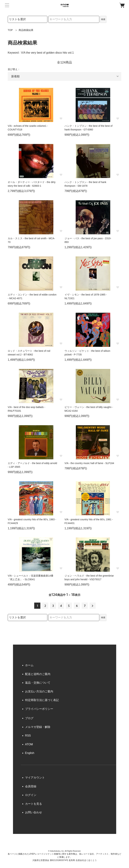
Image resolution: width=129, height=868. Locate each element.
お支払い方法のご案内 (39, 691)
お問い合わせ (34, 812)
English (30, 753)
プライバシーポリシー (39, 709)
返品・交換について (38, 683)
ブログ (29, 718)
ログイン (31, 795)
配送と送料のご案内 (38, 674)
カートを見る (34, 804)
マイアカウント (35, 778)
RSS (28, 736)
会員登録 (31, 786)
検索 (103, 19)
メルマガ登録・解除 (38, 727)
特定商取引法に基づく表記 (42, 700)
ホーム (29, 665)
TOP (10, 30)
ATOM (29, 744)
